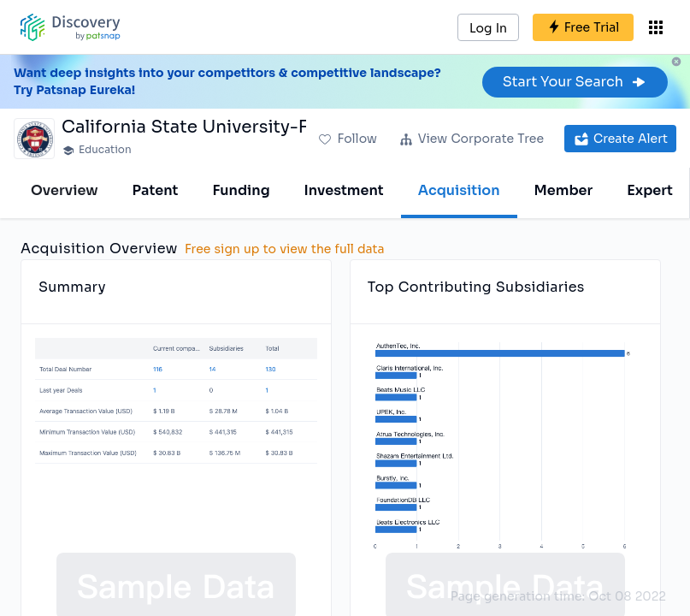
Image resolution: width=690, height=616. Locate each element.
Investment (344, 190)
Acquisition (459, 190)
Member (564, 190)
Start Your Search (575, 82)
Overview (65, 190)
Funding (241, 190)
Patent (156, 190)
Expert (650, 190)
